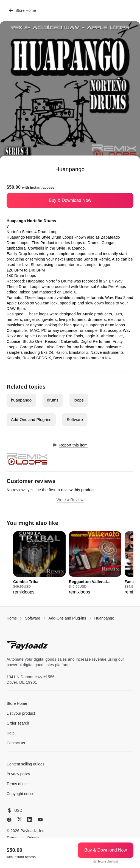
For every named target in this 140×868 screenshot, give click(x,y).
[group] (39, 563)
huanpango (21, 400)
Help (11, 733)
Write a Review (70, 500)
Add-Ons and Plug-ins (31, 419)
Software (75, 419)
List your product (21, 713)
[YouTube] (40, 820)
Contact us (16, 743)
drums (53, 400)
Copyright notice (20, 794)
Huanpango (104, 618)
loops (79, 400)
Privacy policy (18, 774)
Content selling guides (26, 764)
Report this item (70, 445)
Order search (18, 723)
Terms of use (18, 784)
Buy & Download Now (70, 200)
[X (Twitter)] (19, 819)
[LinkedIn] (30, 819)
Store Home (22, 10)
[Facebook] (9, 820)
